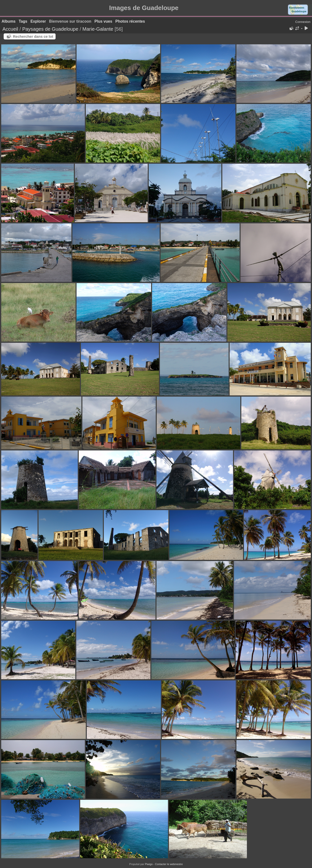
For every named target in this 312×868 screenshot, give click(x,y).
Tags (23, 21)
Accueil (10, 29)
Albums (9, 21)
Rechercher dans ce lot (33, 36)
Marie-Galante (98, 29)
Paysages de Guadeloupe (50, 29)
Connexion (303, 22)
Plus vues (103, 21)
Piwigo (149, 864)
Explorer (38, 21)
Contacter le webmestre (169, 864)
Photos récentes (130, 21)
